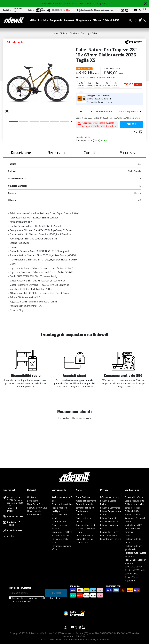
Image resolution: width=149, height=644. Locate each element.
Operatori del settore (62, 532)
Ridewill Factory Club (37, 508)
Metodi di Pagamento (86, 501)
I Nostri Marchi (34, 511)
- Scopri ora (101, 4)
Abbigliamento (83, 20)
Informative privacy (110, 497)
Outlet (128, 536)
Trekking (85, 33)
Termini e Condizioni (85, 525)
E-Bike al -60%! (111, 20)
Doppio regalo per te (134, 501)
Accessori (69, 20)
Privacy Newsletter (109, 522)
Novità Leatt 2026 (134, 525)
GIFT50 (106, 96)
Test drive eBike (59, 522)
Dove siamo (33, 501)
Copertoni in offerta (134, 497)
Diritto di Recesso (84, 536)
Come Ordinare (83, 497)
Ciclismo (64, 33)
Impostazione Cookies (111, 539)
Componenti (56, 20)
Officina (97, 20)
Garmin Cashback (133, 515)
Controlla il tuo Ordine (62, 504)
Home (55, 33)
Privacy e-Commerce (110, 508)
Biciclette (43, 20)
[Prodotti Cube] (133, 42)
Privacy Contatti (108, 518)
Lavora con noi (34, 515)
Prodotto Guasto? (60, 536)
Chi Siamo (32, 497)
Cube (94, 33)
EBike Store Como (36, 504)
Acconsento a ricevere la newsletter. (36, 600)
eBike (33, 20)
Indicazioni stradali (12, 510)
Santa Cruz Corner (133, 567)
